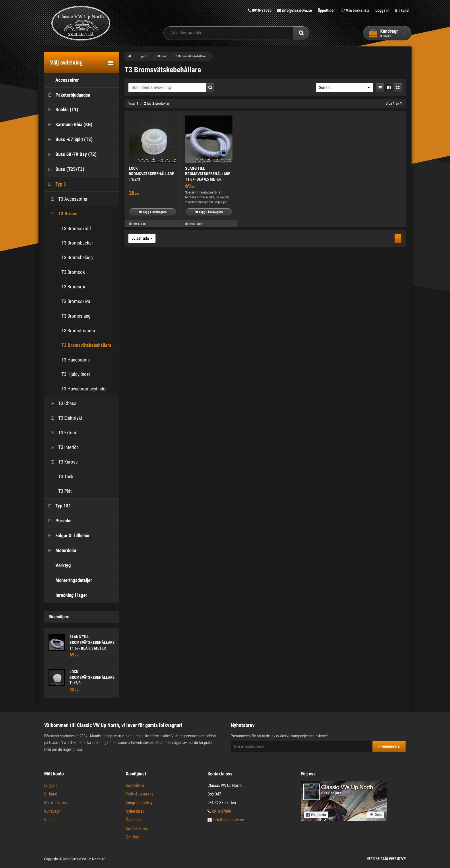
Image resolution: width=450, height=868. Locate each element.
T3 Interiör (63, 447)
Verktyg (58, 565)
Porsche (58, 521)
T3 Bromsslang (76, 316)
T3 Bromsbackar (77, 243)
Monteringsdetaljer (68, 580)
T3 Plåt (59, 491)
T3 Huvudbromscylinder (84, 389)
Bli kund (402, 10)
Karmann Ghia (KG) (68, 125)
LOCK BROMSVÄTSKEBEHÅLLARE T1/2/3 (92, 677)
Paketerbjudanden (67, 95)
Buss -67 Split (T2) (68, 139)
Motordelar (60, 551)
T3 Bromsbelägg (77, 257)
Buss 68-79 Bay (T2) (70, 154)
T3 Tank (60, 477)
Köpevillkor (135, 785)
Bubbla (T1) (61, 110)
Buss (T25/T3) (64, 169)
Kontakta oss (137, 828)
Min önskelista (355, 10)
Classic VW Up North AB (88, 859)
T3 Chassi (62, 403)
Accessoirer (62, 80)
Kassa (49, 820)
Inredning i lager (66, 595)
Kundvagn (52, 811)
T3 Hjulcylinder (76, 374)
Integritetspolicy (139, 803)
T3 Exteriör (63, 433)
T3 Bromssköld (76, 228)
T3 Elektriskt (65, 418)
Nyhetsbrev (135, 811)
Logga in (382, 10)
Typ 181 (58, 506)
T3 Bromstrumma (78, 331)
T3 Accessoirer (67, 199)
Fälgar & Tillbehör (67, 536)
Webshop (373, 859)
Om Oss (132, 837)
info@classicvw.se (295, 10)
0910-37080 (260, 10)
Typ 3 (55, 184)
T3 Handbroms (76, 360)
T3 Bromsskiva (76, 301)
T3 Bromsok (73, 272)
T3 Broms (62, 214)
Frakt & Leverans (140, 794)
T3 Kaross (62, 462)
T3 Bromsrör (73, 287)
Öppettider (326, 10)
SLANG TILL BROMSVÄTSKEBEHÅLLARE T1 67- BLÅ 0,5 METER (92, 642)
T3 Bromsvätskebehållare (86, 345)
